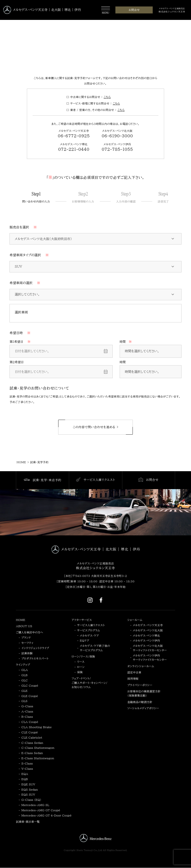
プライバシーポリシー (140, 685)
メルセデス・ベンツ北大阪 (148, 630)
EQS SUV (28, 794)
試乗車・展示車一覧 (28, 822)
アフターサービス (82, 620)
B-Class (27, 717)
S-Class (27, 763)
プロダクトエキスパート (35, 658)
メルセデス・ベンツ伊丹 (146, 640)
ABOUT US (24, 626)
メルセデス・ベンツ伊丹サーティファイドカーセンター (150, 658)
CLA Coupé (30, 722)
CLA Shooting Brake (37, 727)
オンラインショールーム (141, 666)
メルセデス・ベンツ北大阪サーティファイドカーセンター (150, 648)
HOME (21, 620)
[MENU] (106, 11)
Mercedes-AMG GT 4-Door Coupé (47, 815)
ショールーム (135, 620)
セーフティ (27, 643)
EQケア (85, 640)
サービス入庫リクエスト (91, 625)
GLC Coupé (30, 686)
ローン (81, 667)
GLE (24, 691)
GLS (24, 701)
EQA (25, 774)
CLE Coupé (30, 732)
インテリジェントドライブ (35, 648)
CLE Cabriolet (32, 738)
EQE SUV (28, 784)
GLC (25, 680)
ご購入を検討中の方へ (29, 632)
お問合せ (134, 10)
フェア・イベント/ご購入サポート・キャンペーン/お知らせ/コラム (90, 683)
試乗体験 (27, 653)
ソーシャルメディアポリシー (143, 708)
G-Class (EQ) (31, 800)
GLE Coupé (30, 696)
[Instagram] (90, 600)
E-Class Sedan (32, 753)
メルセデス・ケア (89, 636)
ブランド (26, 638)
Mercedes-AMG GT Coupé (41, 810)
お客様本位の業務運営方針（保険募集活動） (144, 693)
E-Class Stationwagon (38, 758)
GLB (24, 675)
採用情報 (133, 679)
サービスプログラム (89, 630)
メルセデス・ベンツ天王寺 (148, 625)
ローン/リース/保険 (83, 656)
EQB (25, 779)
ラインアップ (23, 665)
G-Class (27, 706)
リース (81, 662)
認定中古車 (134, 672)
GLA (25, 670)
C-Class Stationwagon (38, 748)
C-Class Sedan (32, 743)
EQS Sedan (30, 790)
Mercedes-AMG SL (35, 805)
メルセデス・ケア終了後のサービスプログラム (95, 648)
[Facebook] (101, 600)
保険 (80, 672)
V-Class (27, 769)
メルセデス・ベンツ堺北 (146, 636)
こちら (107, 97)
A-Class (27, 711)
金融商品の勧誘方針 (140, 702)
